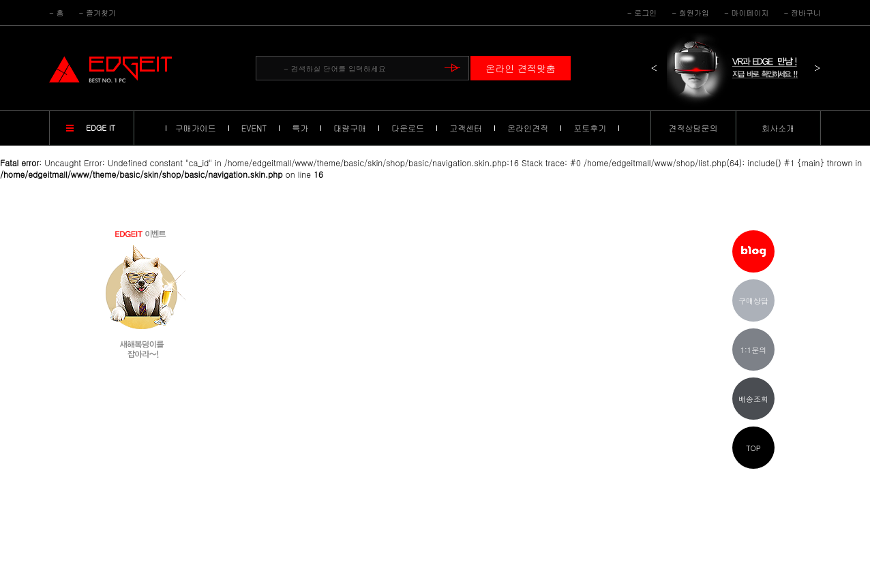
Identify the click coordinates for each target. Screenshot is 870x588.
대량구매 (350, 128)
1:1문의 (754, 350)
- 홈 (57, 13)
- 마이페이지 (747, 13)
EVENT (254, 128)
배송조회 (753, 399)
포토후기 (590, 128)
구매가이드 (196, 128)
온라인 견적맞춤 (521, 68)
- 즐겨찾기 (98, 13)
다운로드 (408, 128)
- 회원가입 (690, 13)
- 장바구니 (802, 13)
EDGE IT (101, 128)
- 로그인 (642, 13)
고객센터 (466, 128)
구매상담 (753, 301)
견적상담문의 (693, 128)
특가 (300, 128)
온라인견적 (528, 128)
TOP (753, 448)
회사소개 (778, 128)
